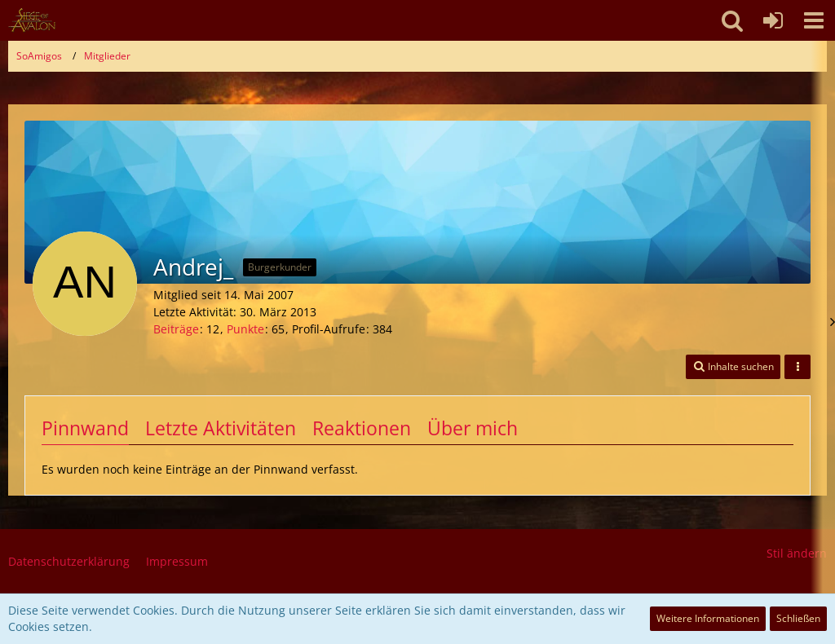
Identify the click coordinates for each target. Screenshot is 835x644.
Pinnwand (85, 428)
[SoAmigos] (32, 20)
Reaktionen (362, 428)
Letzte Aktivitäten (221, 428)
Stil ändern (797, 553)
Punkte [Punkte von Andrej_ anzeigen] (245, 329)
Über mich (473, 428)
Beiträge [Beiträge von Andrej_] (176, 329)
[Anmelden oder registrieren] (773, 20)
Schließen (798, 618)
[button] (814, 20)
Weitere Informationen (708, 618)
